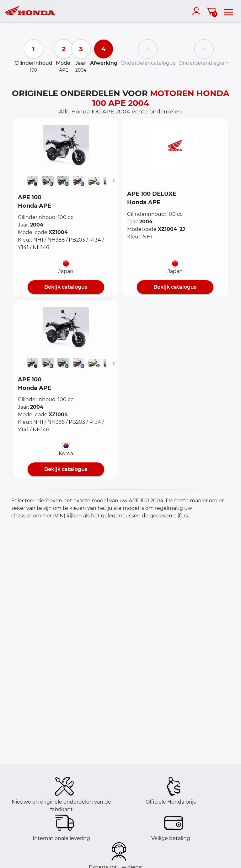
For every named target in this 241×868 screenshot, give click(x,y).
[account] (198, 11)
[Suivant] (114, 181)
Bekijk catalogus (66, 287)
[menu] (228, 11)
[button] (66, 146)
